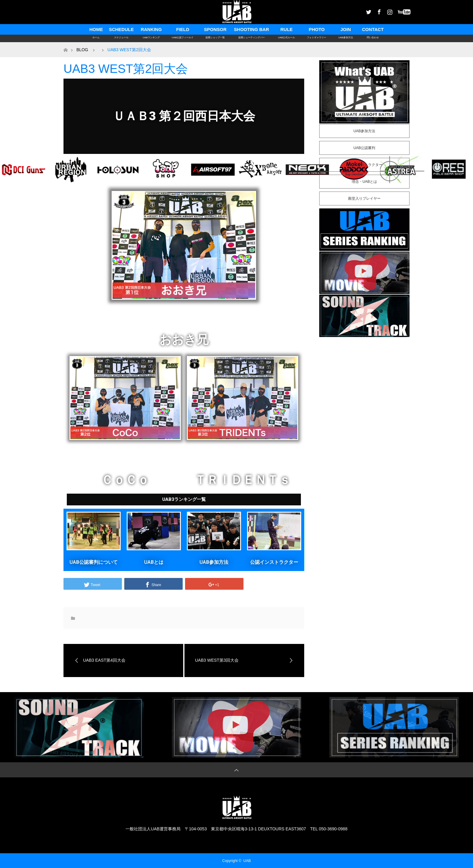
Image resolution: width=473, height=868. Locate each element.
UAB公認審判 (365, 148)
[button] (184, 500)
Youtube (400, 11)
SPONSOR (215, 31)
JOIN (345, 31)
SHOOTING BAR (251, 31)
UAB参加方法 (214, 562)
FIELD (183, 31)
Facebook (379, 11)
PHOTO (317, 31)
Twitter (368, 11)
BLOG (82, 50)
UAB (247, 861)
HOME (96, 31)
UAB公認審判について (94, 562)
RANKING (151, 31)
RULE (286, 31)
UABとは (154, 562)
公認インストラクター (274, 562)
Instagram (389, 11)
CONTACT (373, 31)
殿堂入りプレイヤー (364, 198)
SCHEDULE (121, 31)
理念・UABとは (365, 182)
